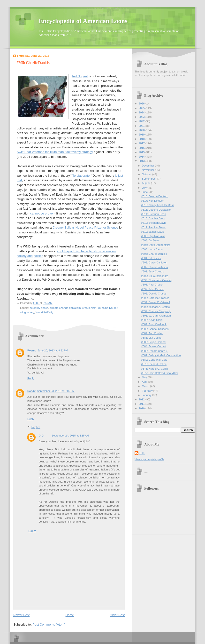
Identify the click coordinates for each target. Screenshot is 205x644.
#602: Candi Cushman (155, 267)
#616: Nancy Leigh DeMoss (158, 205)
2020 (142, 130)
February (148, 391)
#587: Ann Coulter (152, 333)
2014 (142, 157)
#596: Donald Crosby (154, 294)
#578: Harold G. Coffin (155, 369)
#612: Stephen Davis (154, 223)
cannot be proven (42, 213)
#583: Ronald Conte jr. (155, 351)
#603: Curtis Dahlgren (154, 262)
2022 (142, 121)
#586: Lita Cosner (152, 338)
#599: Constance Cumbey (157, 280)
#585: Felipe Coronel (154, 342)
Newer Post (21, 615)
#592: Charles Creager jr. (156, 311)
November (148, 170)
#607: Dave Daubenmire (156, 245)
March (146, 386)
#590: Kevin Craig (152, 320)
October (147, 174)
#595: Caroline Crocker (155, 298)
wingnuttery (27, 312)
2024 (142, 112)
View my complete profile (149, 459)
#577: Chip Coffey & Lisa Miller (160, 373)
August (146, 183)
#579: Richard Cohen (154, 364)
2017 (142, 143)
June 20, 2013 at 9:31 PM (53, 350)
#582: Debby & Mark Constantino (161, 355)
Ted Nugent (80, 76)
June (145, 192)
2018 (142, 139)
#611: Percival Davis (154, 227)
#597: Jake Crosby (152, 289)
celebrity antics (39, 308)
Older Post (117, 615)
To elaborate (81, 176)
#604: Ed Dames (151, 258)
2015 (142, 152)
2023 (142, 117)
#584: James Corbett (154, 346)
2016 (142, 148)
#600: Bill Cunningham (155, 276)
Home (70, 615)
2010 (142, 408)
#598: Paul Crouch (152, 285)
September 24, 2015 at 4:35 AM (70, 436)
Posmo (32, 350)
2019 (142, 135)
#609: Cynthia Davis (153, 236)
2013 (142, 161)
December (148, 166)
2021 (142, 126)
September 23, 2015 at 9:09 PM (56, 391)
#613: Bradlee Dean (153, 218)
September (149, 179)
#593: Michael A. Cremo (156, 307)
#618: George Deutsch (155, 196)
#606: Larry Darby (152, 249)
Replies (36, 427)
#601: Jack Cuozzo (153, 271)
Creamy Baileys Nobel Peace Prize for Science (85, 227)
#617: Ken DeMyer (152, 201)
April (145, 382)
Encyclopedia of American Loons (83, 21)
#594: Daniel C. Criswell (156, 302)
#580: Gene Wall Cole (154, 360)
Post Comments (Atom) (49, 624)
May (145, 377)
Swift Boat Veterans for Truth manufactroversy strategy (55, 152)
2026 (142, 103)
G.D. (42, 436)
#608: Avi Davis (151, 240)
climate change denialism (65, 308)
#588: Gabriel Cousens (155, 329)
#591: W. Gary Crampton (156, 316)
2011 (142, 404)
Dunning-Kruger (108, 308)
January (147, 395)
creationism (89, 308)
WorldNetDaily (44, 312)
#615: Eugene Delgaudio (156, 210)
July (145, 188)
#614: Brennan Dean (154, 214)
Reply (31, 378)
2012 (142, 399)
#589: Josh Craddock (154, 324)
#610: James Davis (153, 232)
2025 (142, 108)
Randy (31, 391)
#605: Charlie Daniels (154, 254)
